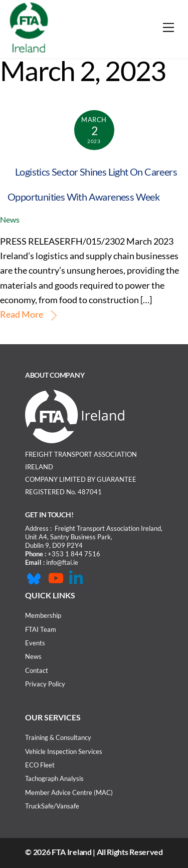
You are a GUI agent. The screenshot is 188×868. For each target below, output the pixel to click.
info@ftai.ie (62, 562)
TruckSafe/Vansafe (52, 806)
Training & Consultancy (58, 737)
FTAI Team (41, 629)
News (10, 219)
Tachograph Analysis (54, 778)
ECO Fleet (40, 765)
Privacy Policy (45, 684)
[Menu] (168, 27)
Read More (22, 314)
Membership (43, 615)
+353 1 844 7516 (74, 554)
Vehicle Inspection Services (64, 751)
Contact (37, 670)
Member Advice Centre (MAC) (69, 792)
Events (35, 643)
